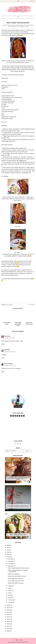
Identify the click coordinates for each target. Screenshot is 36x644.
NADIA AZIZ (7, 350)
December (11, 559)
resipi (25, 25)
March (10, 598)
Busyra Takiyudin (9, 364)
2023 (8, 552)
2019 (8, 607)
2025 (8, 548)
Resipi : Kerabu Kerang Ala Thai (18, 535)
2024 (8, 550)
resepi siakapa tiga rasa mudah (15, 25)
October (10, 564)
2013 (8, 621)
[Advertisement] (18, 428)
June (10, 591)
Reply (3, 344)
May (9, 593)
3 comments (32, 304)
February (11, 600)
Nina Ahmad (7, 336)
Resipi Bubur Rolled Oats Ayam (16, 583)
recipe (5, 25)
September (11, 566)
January (10, 602)
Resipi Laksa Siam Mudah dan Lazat (17, 576)
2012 (8, 624)
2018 (8, 610)
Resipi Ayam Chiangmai (14, 574)
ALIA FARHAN (13, 642)
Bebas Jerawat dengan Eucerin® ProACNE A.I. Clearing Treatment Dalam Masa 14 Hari (18, 506)
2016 (8, 614)
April (9, 595)
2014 (8, 619)
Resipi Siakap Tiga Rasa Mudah (18, 23)
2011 (8, 626)
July (9, 588)
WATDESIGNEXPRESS (24, 642)
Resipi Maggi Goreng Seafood (15, 578)
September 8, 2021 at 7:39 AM (10, 338)
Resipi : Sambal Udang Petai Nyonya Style (18, 568)
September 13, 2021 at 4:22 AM (10, 365)
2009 (8, 631)
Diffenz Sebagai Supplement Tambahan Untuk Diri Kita (18, 571)
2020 (8, 605)
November (11, 561)
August (10, 586)
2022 (8, 555)
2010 (8, 629)
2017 (8, 612)
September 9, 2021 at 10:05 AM (10, 352)
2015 (8, 617)
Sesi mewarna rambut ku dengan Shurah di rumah (18, 478)
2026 (8, 545)
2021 (8, 557)
